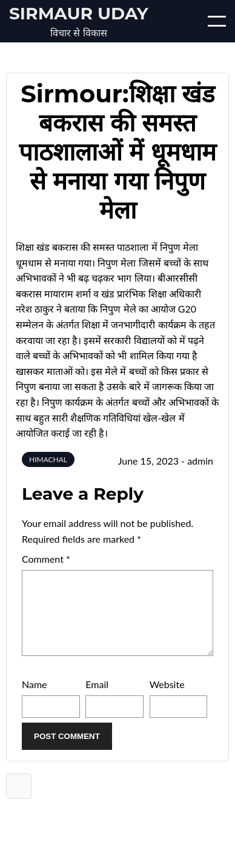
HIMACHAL (48, 459)
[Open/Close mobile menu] (217, 21)
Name (35, 699)
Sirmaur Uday (79, 13)
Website (167, 699)
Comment (46, 559)
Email (97, 699)
